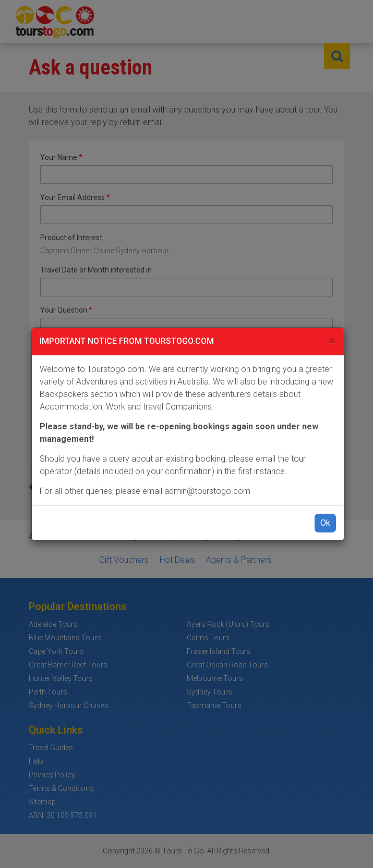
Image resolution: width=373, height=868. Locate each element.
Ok (325, 523)
